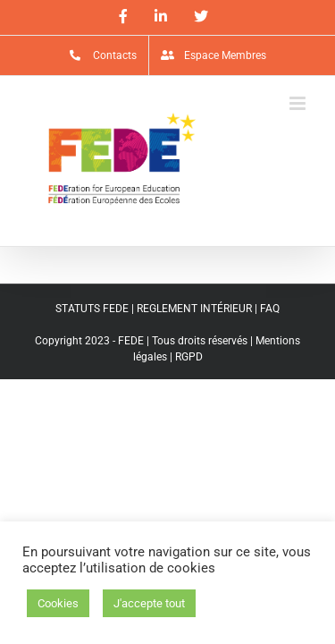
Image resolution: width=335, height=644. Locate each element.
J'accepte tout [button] (149, 603)
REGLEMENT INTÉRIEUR (194, 309)
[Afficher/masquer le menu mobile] (299, 103)
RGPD (189, 357)
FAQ (270, 309)
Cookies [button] (58, 603)
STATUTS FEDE (92, 309)
